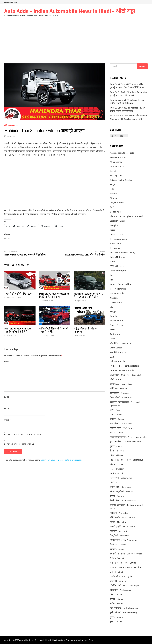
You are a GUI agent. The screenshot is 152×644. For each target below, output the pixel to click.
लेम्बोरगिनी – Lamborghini (121, 576)
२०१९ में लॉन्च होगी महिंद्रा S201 (19, 294)
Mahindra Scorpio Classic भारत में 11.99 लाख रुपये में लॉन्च (89, 295)
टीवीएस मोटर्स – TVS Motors (122, 428)
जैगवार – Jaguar (117, 419)
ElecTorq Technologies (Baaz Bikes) (126, 216)
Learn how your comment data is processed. (61, 460)
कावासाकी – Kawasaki (120, 393)
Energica (114, 225)
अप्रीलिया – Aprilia (118, 361)
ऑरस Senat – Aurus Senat (122, 384)
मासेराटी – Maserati (118, 531)
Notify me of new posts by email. (19, 444)
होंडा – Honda (116, 622)
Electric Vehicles (117, 221)
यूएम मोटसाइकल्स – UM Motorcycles (126, 554)
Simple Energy (116, 325)
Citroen (113, 198)
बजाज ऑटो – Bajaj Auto (120, 487)
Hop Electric (116, 243)
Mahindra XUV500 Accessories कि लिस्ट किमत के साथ (54, 295)
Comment (9, 361)
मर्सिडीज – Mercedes (119, 513)
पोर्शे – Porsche (116, 464)
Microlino (114, 298)
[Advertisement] (76, 40)
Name (7, 397)
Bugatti (113, 185)
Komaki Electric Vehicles (121, 284)
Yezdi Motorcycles (118, 352)
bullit (112, 189)
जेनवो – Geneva (117, 414)
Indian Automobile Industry (122, 252)
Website (8, 420)
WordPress (80, 640)
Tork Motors (116, 334)
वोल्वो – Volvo (116, 594)
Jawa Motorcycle (118, 271)
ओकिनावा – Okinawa (119, 388)
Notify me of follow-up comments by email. (24, 435)
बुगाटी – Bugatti (117, 496)
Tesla (112, 330)
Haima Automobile (119, 239)
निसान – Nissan (117, 455)
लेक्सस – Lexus (116, 572)
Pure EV (114, 316)
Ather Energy (116, 162)
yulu (112, 357)
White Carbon (116, 348)
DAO (112, 207)
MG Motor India (117, 293)
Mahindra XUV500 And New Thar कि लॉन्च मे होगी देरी (18, 330)
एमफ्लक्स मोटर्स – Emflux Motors (124, 366)
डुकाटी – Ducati (117, 446)
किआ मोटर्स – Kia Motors (121, 398)
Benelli (113, 171)
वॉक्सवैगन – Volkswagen (121, 590)
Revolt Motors (117, 320)
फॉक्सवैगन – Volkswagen (121, 478)
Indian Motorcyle (118, 257)
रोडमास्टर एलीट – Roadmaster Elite (125, 567)
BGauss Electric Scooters (121, 180)
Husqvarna (115, 248)
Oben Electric (116, 302)
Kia (111, 280)
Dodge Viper (116, 212)
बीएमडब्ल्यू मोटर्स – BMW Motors (124, 491)
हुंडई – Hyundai (117, 617)
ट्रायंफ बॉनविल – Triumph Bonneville (126, 442)
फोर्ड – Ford (115, 482)
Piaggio (114, 311)
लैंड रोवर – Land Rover (120, 581)
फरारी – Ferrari (116, 473)
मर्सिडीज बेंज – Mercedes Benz (123, 517)
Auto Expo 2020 (117, 166)
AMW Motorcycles (118, 157)
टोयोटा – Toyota (117, 433)
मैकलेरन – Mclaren (118, 545)
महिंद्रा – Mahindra (118, 522)
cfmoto (113, 194)
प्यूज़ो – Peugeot (117, 469)
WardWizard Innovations (121, 343)
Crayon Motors (117, 203)
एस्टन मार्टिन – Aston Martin (122, 370)
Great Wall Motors (118, 234)
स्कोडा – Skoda (116, 604)
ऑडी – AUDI (115, 379)
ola (111, 307)
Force (113, 230)
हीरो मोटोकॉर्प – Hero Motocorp (124, 613)
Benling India (116, 175)
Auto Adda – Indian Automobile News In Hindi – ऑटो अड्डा (70, 11)
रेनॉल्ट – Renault (117, 558)
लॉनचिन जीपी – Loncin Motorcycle (125, 585)
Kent (112, 275)
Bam (91, 640)
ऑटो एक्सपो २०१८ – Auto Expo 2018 (126, 375)
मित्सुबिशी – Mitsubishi (120, 536)
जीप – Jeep (115, 410)
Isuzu (112, 262)
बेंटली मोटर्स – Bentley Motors (123, 501)
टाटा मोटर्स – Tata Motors (121, 423)
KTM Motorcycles (118, 289)
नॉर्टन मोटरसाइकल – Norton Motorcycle (127, 460)
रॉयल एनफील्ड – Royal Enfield (123, 563)
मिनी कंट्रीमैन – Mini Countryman (124, 540)
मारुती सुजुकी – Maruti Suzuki (123, 526)
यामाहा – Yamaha (117, 549)
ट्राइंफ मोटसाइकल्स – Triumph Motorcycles (128, 437)
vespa (113, 339)
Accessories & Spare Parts (122, 153)
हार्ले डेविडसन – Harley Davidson (124, 608)
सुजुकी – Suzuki (117, 599)
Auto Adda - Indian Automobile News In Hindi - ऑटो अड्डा (42, 640)
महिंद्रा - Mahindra (11, 125)
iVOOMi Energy (117, 266)
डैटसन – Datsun (117, 451)
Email (7, 408)
